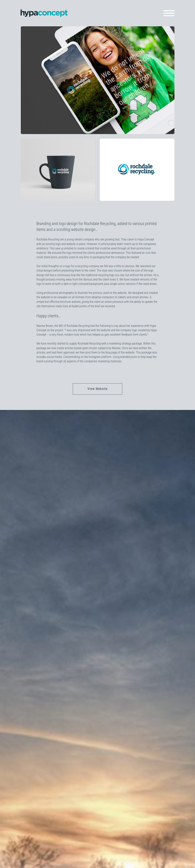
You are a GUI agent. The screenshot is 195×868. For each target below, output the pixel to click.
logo (68, 266)
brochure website (71, 302)
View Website (97, 389)
